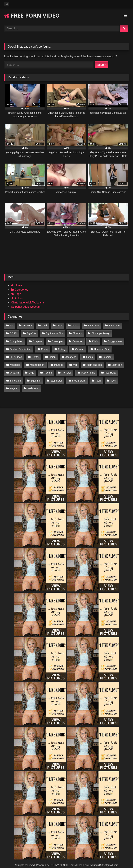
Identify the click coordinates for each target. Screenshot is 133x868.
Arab (58, 325)
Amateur (27, 325)
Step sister (56, 377)
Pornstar (65, 370)
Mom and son (93, 362)
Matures (58, 362)
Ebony (44, 347)
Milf (74, 362)
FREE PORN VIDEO (32, 15)
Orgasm (14, 370)
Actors (19, 298)
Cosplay (37, 340)
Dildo (94, 340)
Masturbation (37, 362)
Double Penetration (21, 347)
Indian (52, 355)
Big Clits (31, 333)
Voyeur (14, 384)
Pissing (47, 370)
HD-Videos (16, 355)
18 (11, 325)
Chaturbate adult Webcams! (28, 303)
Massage (15, 362)
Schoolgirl (15, 377)
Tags (18, 294)
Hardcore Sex (100, 347)
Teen (97, 377)
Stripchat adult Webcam (26, 307)
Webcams (33, 384)
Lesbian (106, 355)
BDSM (14, 333)
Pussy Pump (87, 370)
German (79, 347)
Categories (21, 290)
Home (18, 285)
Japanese (70, 355)
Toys (112, 377)
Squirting (35, 377)
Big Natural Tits (54, 333)
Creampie (56, 340)
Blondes (76, 333)
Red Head (109, 370)
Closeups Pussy (99, 333)
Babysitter (92, 325)
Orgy (31, 370)
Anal (44, 325)
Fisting (61, 347)
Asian (74, 325)
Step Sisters (78, 377)
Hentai (35, 355)
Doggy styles (113, 340)
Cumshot (77, 340)
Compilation (16, 340)
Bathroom (112, 325)
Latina (88, 355)
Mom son (115, 362)
